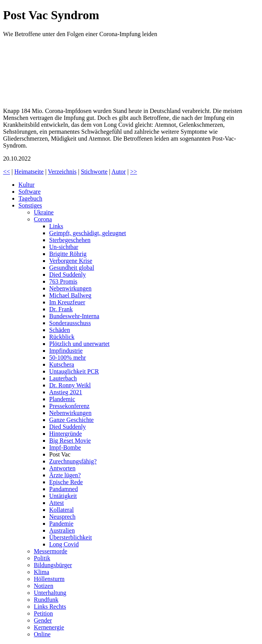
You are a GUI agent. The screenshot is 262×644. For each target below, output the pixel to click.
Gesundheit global (72, 268)
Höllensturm (49, 579)
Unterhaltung (50, 593)
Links (56, 226)
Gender (43, 620)
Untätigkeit (63, 496)
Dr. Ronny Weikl (70, 385)
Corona (43, 219)
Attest (56, 503)
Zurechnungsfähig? (73, 461)
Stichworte (94, 172)
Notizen (44, 586)
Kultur (27, 185)
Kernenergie (49, 627)
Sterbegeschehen (70, 240)
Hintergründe (65, 434)
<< (7, 172)
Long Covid (64, 544)
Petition (43, 613)
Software (30, 192)
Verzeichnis (62, 172)
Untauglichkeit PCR (74, 371)
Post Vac (60, 454)
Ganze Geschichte (71, 420)
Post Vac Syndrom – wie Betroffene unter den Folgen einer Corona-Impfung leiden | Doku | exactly (61, 73)
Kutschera (62, 364)
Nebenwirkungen (70, 288)
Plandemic (62, 399)
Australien (62, 530)
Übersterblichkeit (70, 537)
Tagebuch (30, 198)
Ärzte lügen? (65, 475)
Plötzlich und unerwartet (79, 344)
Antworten (62, 468)
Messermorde (51, 551)
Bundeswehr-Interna (74, 316)
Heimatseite (29, 172)
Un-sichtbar (64, 247)
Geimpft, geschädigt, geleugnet (88, 233)
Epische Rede (66, 482)
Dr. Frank (61, 309)
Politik (42, 558)
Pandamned (64, 489)
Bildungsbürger (53, 565)
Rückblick (62, 337)
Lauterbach (63, 378)
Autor (119, 172)
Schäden (60, 330)
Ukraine (44, 212)
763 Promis (63, 281)
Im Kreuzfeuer (67, 302)
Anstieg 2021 (66, 392)
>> (134, 172)
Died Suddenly (68, 275)
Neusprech (62, 517)
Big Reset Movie (70, 441)
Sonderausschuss (70, 323)
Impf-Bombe (65, 447)
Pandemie (61, 524)
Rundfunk (46, 600)
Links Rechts (50, 607)
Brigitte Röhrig (68, 254)
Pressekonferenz (69, 406)
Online (42, 634)
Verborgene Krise (71, 261)
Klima (41, 572)
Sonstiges (30, 205)
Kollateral (61, 510)
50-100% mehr (68, 358)
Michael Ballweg (70, 295)
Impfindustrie (66, 351)
